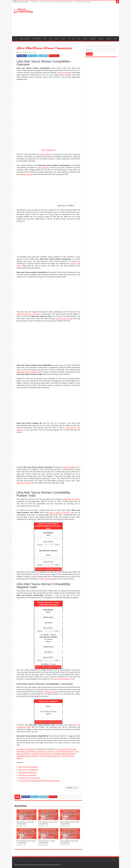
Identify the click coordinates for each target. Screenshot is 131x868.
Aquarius (109, 39)
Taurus (51, 39)
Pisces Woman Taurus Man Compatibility (48, 823)
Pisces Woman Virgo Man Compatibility (69, 842)
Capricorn (101, 39)
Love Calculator (37, 39)
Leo (69, 39)
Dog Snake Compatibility (27, 772)
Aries (45, 39)
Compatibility (16, 38)
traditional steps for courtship (28, 314)
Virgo (74, 39)
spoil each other (43, 168)
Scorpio (85, 39)
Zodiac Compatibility (23, 52)
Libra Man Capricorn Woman (27, 756)
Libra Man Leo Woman (45, 752)
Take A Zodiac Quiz (48, 150)
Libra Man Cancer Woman (26, 752)
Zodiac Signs (34, 2)
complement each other (71, 499)
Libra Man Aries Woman (25, 749)
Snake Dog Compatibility (27, 775)
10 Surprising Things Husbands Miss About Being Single (39, 781)
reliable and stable (51, 692)
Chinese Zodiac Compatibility (83, 2)
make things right (46, 579)
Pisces (115, 39)
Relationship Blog (25, 39)
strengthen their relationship (27, 372)
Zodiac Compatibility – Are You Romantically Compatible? (56, 2)
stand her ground (26, 174)
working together (69, 467)
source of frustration (61, 679)
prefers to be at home (64, 319)
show (76, 788)
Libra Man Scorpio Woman (41, 754)
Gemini (57, 39)
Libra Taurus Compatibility (28, 767)
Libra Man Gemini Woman (66, 749)
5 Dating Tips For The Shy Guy (29, 778)
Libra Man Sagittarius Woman (64, 754)
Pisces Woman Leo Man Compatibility (47, 842)
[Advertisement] (80, 20)
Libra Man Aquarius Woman (50, 756)
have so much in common (59, 512)
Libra (79, 39)
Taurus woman (46, 154)
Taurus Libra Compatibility (28, 770)
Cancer (63, 39)
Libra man (64, 73)
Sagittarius (93, 39)
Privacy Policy (57, 865)
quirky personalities (24, 483)
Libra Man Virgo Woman (64, 752)
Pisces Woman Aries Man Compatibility (25, 823)
